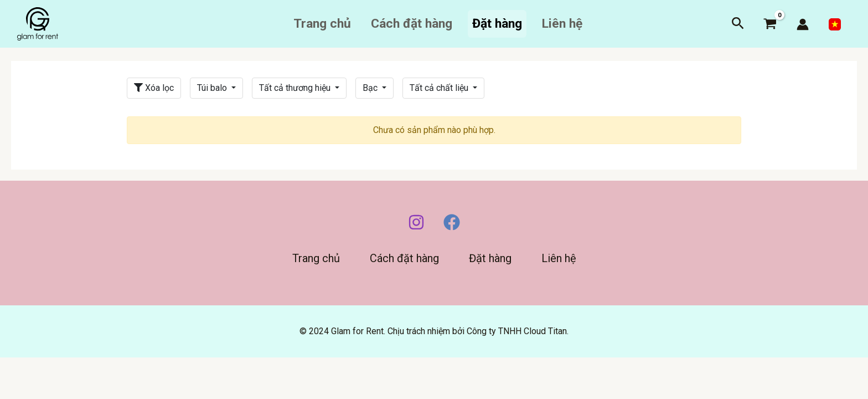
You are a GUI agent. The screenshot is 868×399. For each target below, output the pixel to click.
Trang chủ (322, 24)
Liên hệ (562, 24)
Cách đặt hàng (412, 24)
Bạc (371, 88)
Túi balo (213, 88)
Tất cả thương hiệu (296, 88)
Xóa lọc (154, 88)
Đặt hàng (497, 24)
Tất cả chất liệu (440, 88)
